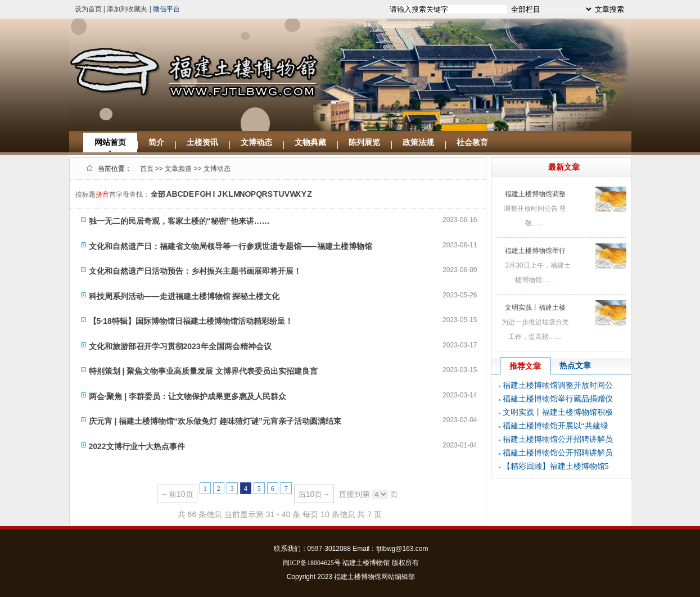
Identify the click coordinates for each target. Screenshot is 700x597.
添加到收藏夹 (127, 9)
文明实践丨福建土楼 (535, 307)
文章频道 (178, 169)
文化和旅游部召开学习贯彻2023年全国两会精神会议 (180, 346)
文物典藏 (310, 143)
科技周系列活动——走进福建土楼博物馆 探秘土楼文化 (184, 296)
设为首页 (88, 9)
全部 (158, 194)
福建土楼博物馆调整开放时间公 (558, 385)
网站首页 (110, 143)
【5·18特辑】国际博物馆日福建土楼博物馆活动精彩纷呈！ (191, 321)
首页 (147, 169)
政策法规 (418, 143)
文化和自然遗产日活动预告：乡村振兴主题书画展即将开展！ (195, 271)
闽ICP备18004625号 (312, 563)
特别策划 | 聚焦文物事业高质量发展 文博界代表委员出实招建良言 (204, 371)
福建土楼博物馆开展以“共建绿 (556, 426)
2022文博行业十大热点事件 (137, 446)
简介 (156, 143)
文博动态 (256, 143)
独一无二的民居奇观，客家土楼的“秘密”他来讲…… (179, 221)
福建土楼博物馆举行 (535, 251)
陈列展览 (364, 143)
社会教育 (472, 143)
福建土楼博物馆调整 (535, 194)
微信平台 (166, 9)
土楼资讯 (202, 143)
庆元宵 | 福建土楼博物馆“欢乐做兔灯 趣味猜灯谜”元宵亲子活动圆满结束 (215, 421)
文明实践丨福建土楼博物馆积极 (558, 412)
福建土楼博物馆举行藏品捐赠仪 (558, 399)
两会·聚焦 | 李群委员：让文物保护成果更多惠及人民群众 (188, 396)
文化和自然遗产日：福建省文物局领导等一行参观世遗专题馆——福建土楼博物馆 (231, 246)
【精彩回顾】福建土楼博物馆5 (556, 466)
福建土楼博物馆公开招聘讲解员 (558, 439)
